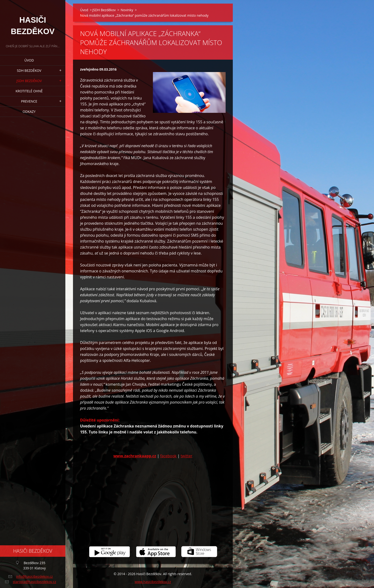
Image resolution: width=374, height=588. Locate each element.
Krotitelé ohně (29, 91)
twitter (186, 456)
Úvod (29, 60)
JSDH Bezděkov (29, 81)
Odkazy (29, 112)
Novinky (127, 10)
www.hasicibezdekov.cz (153, 582)
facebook (168, 456)
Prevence (29, 101)
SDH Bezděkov (29, 70)
